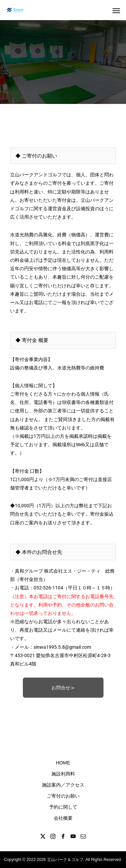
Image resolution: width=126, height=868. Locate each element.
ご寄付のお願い (63, 796)
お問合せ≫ (63, 688)
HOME (63, 763)
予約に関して (63, 807)
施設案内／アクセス (63, 785)
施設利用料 (63, 774)
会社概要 (63, 818)
